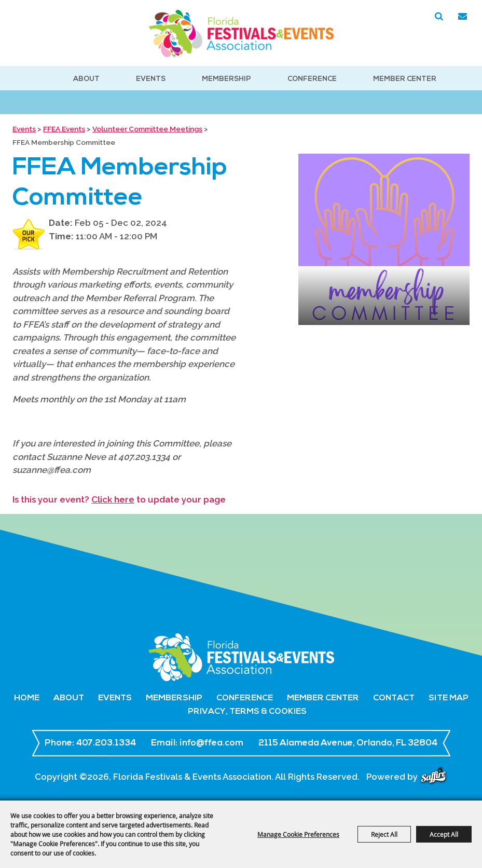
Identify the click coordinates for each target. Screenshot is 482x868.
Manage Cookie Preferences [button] (298, 834)
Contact (394, 698)
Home (27, 698)
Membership (226, 79)
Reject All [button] (384, 834)
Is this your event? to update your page (119, 499)
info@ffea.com (211, 743)
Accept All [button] (444, 834)
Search (439, 17)
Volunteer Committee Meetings (147, 129)
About (86, 79)
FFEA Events (64, 129)
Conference (312, 79)
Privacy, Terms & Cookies (247, 712)
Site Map (449, 698)
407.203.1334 (106, 743)
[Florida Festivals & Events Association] (241, 33)
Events (151, 79)
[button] (384, 239)
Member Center (405, 79)
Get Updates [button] (462, 17)
